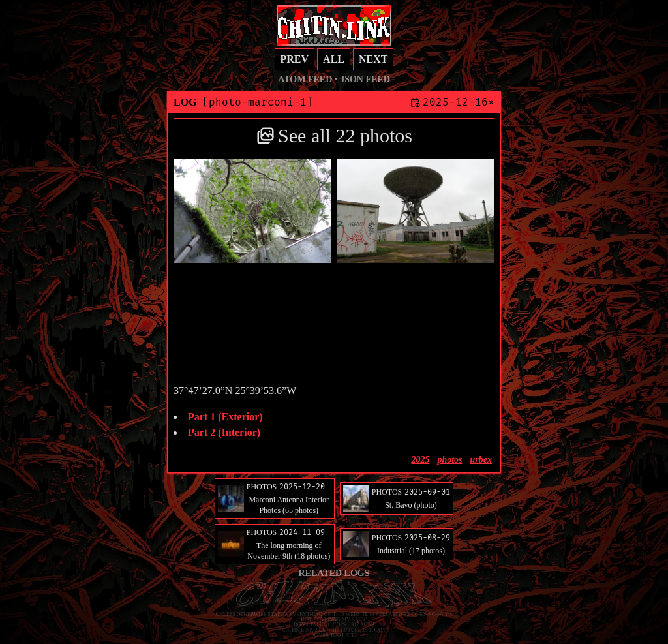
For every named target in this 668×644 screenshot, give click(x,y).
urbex (481, 460)
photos (449, 460)
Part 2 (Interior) (224, 432)
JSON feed (365, 79)
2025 (420, 460)
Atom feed (305, 79)
